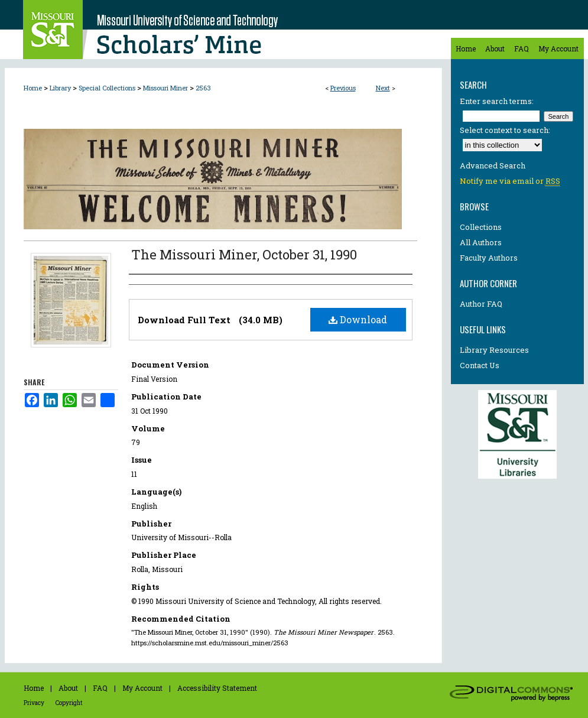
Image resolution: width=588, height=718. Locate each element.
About (68, 688)
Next (383, 88)
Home (33, 88)
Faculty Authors (489, 258)
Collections (481, 227)
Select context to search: (505, 130)
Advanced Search (493, 165)
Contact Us (480, 365)
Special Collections (107, 88)
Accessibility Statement (217, 688)
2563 (203, 88)
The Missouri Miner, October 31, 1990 (244, 254)
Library (60, 88)
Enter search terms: (497, 101)
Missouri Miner (165, 88)
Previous (343, 88)
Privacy (34, 703)
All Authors (481, 242)
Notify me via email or (510, 181)
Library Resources (494, 350)
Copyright (69, 703)
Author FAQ (481, 304)
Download (358, 319)
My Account (142, 688)
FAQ (100, 688)
